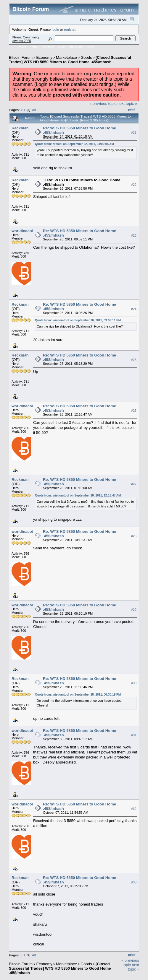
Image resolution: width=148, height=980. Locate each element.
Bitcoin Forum (21, 57)
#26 (134, 411)
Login (62, 47)
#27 (134, 484)
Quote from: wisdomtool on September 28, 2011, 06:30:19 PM (78, 695)
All (34, 110)
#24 (134, 309)
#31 (134, 735)
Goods (86, 57)
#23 (134, 235)
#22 (134, 185)
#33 (134, 882)
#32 (134, 809)
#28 (134, 536)
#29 (134, 610)
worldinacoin (23, 231)
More (90, 47)
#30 (134, 683)
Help (36, 47)
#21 (134, 133)
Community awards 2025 (26, 39)
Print (132, 109)
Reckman (20, 128)
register (70, 29)
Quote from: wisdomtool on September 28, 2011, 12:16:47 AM (78, 495)
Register (76, 47)
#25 (134, 360)
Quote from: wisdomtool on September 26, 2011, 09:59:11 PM (78, 320)
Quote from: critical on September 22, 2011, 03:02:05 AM (74, 144)
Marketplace (66, 57)
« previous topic (103, 104)
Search (49, 47)
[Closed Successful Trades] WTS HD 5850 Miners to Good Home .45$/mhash (70, 60)
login (55, 29)
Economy (44, 57)
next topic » (127, 104)
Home (22, 47)
